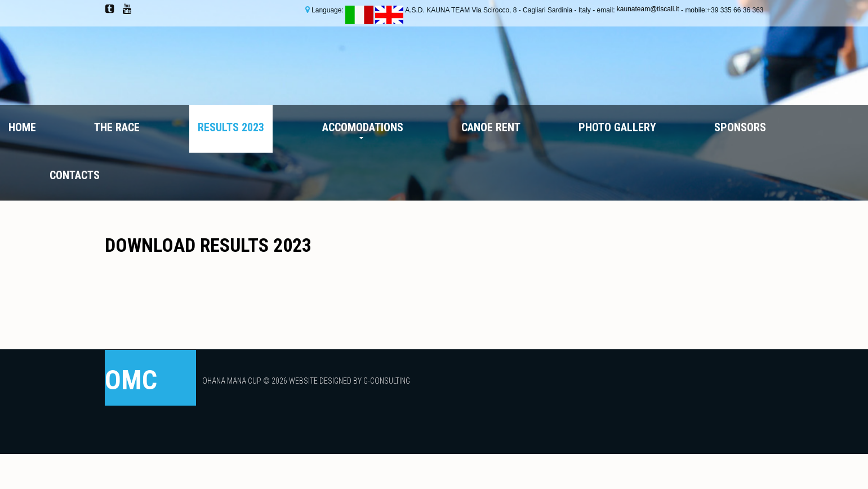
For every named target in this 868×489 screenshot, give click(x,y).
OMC (131, 380)
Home (22, 127)
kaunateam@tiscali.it (649, 9)
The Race (117, 127)
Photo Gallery (617, 127)
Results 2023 (231, 127)
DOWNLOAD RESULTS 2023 (208, 245)
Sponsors (740, 127)
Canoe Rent (491, 127)
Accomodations (363, 127)
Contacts (75, 175)
